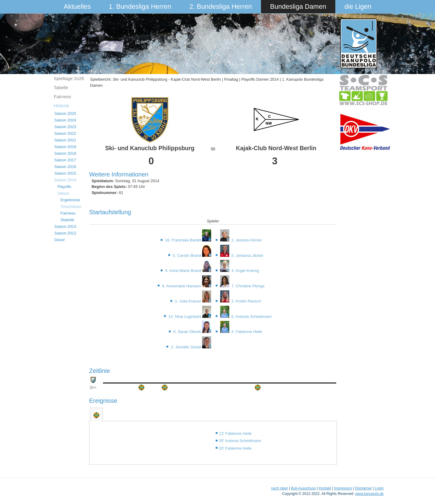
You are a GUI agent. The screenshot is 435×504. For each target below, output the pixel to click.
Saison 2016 (65, 167)
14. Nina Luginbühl (185, 317)
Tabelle (61, 87)
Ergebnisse (70, 200)
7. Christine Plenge (247, 286)
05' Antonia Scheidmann (240, 441)
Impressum (343, 488)
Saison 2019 (65, 147)
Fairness (63, 97)
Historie (61, 106)
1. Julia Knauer (188, 301)
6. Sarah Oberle (188, 332)
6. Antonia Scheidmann (251, 317)
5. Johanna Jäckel (246, 255)
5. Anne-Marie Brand (184, 271)
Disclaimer (363, 488)
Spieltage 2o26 (69, 78)
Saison (63, 193)
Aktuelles (77, 6)
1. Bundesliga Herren (140, 6)
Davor (60, 240)
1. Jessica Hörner (246, 240)
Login (379, 488)
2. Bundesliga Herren (221, 6)
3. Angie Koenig (245, 271)
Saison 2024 (65, 120)
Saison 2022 (65, 133)
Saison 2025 (65, 113)
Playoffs (64, 187)
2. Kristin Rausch (246, 301)
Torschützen (71, 207)
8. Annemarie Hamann (182, 286)
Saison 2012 (65, 233)
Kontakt (325, 488)
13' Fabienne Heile (235, 433)
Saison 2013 (65, 226)
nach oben (279, 488)
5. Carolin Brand (188, 255)
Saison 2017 (65, 160)
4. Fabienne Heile (246, 332)
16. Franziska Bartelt (184, 240)
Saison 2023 (65, 127)
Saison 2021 (65, 140)
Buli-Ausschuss (303, 488)
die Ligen (358, 6)
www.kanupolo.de (369, 494)
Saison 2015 (65, 173)
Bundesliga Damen (298, 6)
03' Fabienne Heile (235, 448)
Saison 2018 (65, 153)
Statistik (67, 220)
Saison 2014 (65, 180)
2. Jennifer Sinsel (187, 347)
